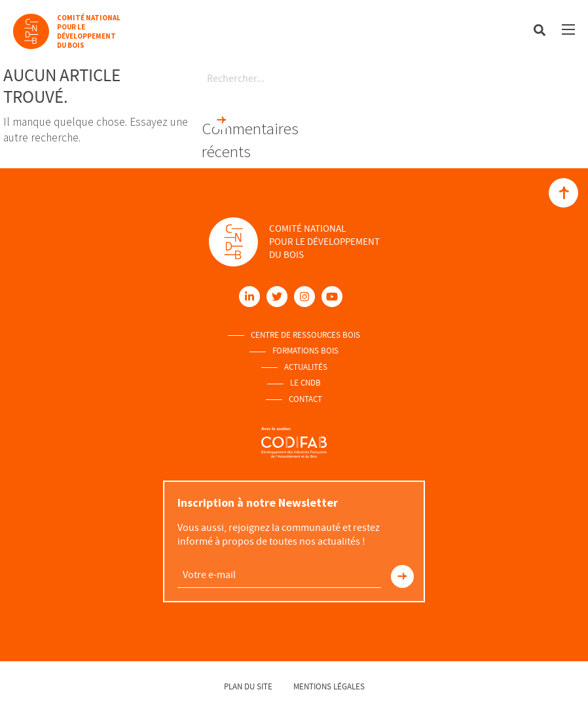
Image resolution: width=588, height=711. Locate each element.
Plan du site (248, 686)
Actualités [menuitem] (306, 367)
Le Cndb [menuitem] (305, 383)
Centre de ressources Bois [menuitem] (305, 335)
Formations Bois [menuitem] (305, 351)
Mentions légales (329, 686)
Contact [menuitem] (305, 399)
